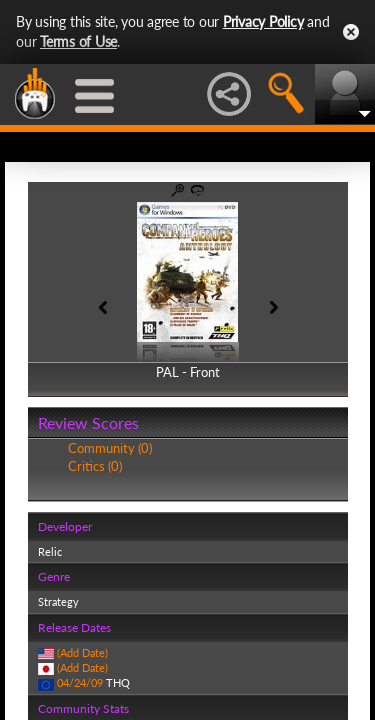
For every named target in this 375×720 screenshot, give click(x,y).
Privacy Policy (263, 21)
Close (351, 32)
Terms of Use (78, 41)
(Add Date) (82, 652)
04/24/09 (80, 682)
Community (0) (110, 448)
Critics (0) (95, 466)
